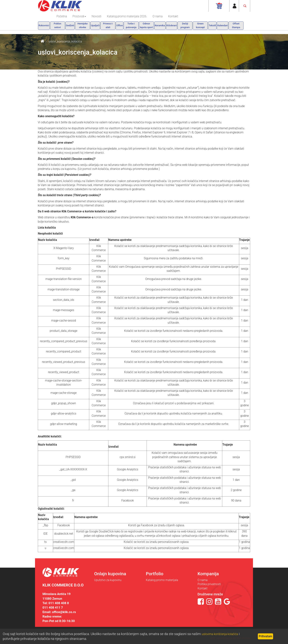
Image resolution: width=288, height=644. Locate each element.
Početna (62, 16)
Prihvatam (265, 636)
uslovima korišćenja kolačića (220, 634)
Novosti (96, 16)
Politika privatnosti (209, 584)
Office (119, 25)
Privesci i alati (108, 25)
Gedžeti (70, 25)
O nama (158, 16)
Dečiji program (185, 25)
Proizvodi (79, 16)
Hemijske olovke (83, 25)
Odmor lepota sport (146, 25)
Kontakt (173, 16)
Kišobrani (172, 25)
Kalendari (223, 25)
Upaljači (95, 25)
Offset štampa (236, 25)
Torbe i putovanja (131, 25)
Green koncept (200, 25)
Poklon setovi (58, 25)
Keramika (160, 25)
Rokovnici (44, 25)
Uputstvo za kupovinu (108, 580)
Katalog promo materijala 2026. (127, 16)
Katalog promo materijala (162, 580)
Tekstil (212, 25)
